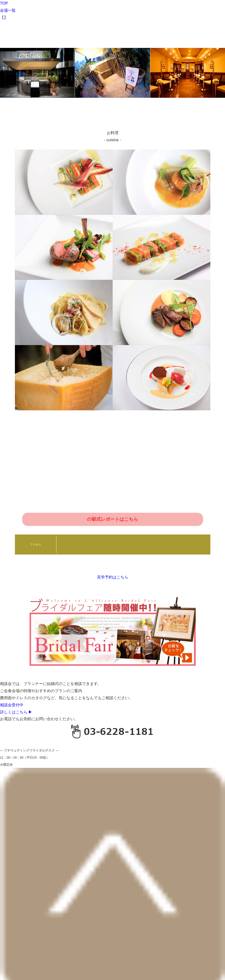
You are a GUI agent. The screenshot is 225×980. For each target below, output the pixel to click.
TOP (4, 3)
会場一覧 (8, 10)
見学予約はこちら (113, 577)
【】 (4, 17)
